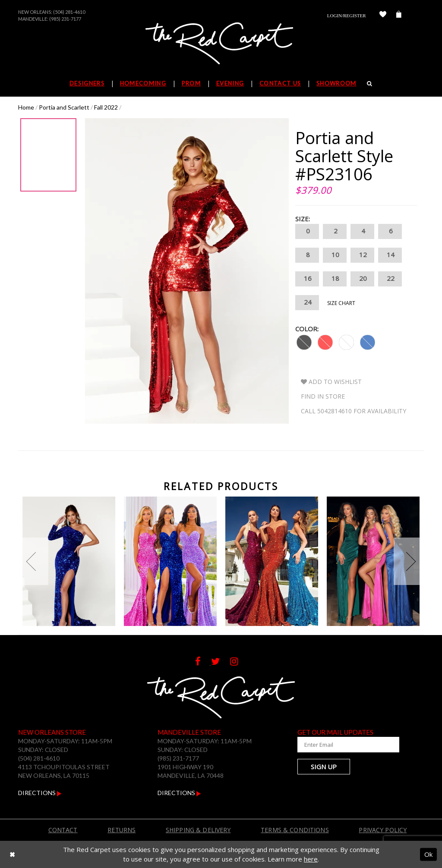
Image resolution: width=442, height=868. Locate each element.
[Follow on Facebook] (203, 662)
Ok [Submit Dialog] (428, 854)
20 (362, 279)
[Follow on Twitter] (221, 662)
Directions (40, 793)
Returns (122, 830)
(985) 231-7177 (65, 19)
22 (390, 279)
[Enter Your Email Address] (340, 745)
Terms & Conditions (295, 830)
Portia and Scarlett (64, 107)
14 (390, 255)
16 (307, 279)
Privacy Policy (383, 830)
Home (26, 107)
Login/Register (347, 16)
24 (307, 303)
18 (335, 279)
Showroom (336, 83)
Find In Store (323, 396)
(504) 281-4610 (69, 12)
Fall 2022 (106, 107)
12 (362, 255)
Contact (63, 830)
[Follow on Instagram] (238, 662)
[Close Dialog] (12, 854)
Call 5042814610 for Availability (354, 411)
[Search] (370, 83)
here (311, 859)
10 (335, 255)
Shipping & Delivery (198, 830)
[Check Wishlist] (383, 16)
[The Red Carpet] (221, 44)
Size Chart (341, 303)
